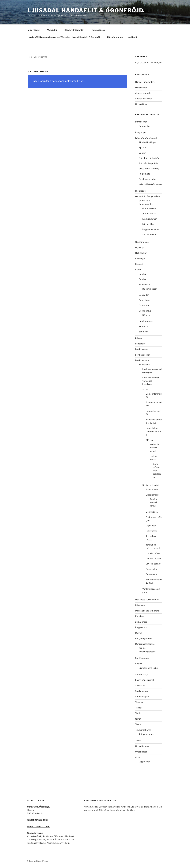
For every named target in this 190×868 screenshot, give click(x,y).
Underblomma (142, 746)
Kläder (138, 269)
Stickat (146, 389)
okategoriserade (143, 93)
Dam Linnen (145, 300)
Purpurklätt (144, 174)
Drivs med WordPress (37, 861)
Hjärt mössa (152, 531)
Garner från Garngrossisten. (148, 196)
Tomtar (139, 724)
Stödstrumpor (142, 691)
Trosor (138, 741)
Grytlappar (140, 247)
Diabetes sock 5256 (148, 668)
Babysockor (145, 126)
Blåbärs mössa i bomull (153, 502)
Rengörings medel (144, 638)
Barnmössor (145, 284)
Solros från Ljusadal (145, 680)
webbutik (133, 37)
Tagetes (139, 702)
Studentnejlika (142, 697)
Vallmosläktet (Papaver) (150, 184)
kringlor (139, 338)
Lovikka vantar (142, 360)
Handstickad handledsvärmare (154, 431)
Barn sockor (141, 122)
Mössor (149, 440)
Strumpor (143, 326)
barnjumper (141, 132)
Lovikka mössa (153, 553)
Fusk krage (140, 191)
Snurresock (151, 574)
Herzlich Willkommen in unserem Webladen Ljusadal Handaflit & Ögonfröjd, (65, 37)
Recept (139, 633)
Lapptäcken (145, 762)
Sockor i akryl (142, 674)
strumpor (143, 332)
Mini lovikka (148, 224)
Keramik (139, 264)
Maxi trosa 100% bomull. (147, 600)
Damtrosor (144, 305)
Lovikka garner (149, 219)
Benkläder (144, 295)
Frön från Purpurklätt (149, 163)
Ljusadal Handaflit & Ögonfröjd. (86, 10)
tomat (138, 719)
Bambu (142, 274)
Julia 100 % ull (149, 214)
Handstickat (141, 88)
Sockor (139, 664)
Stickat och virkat (144, 99)
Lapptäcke (140, 344)
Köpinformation (115, 37)
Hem (30, 57)
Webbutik (53, 30)
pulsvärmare (141, 622)
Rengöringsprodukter (145, 644)
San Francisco (149, 234)
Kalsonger (140, 259)
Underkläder (141, 104)
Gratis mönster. (150, 208)
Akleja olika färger (147, 142)
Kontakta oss (98, 30)
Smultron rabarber (147, 179)
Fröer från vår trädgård (146, 138)
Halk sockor (141, 253)
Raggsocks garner (151, 229)
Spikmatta (140, 685)
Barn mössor (152, 489)
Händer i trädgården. (145, 82)
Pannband (140, 616)
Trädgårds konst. (143, 730)
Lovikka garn (141, 349)
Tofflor (138, 713)
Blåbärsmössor (150, 289)
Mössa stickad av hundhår (148, 611)
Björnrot (143, 147)
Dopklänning (145, 311)
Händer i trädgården (76, 30)
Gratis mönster (142, 242)
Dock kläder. (152, 512)
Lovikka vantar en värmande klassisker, (151, 381)
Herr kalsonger (146, 321)
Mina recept (35, 30)
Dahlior (142, 153)
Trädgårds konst (147, 734)
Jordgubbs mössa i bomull (154, 448)
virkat (138, 757)
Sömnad (146, 315)
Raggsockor (152, 569)
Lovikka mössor (153, 558)
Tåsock (139, 708)
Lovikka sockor (142, 355)
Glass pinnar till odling (149, 169)
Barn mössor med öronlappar (157, 471)
